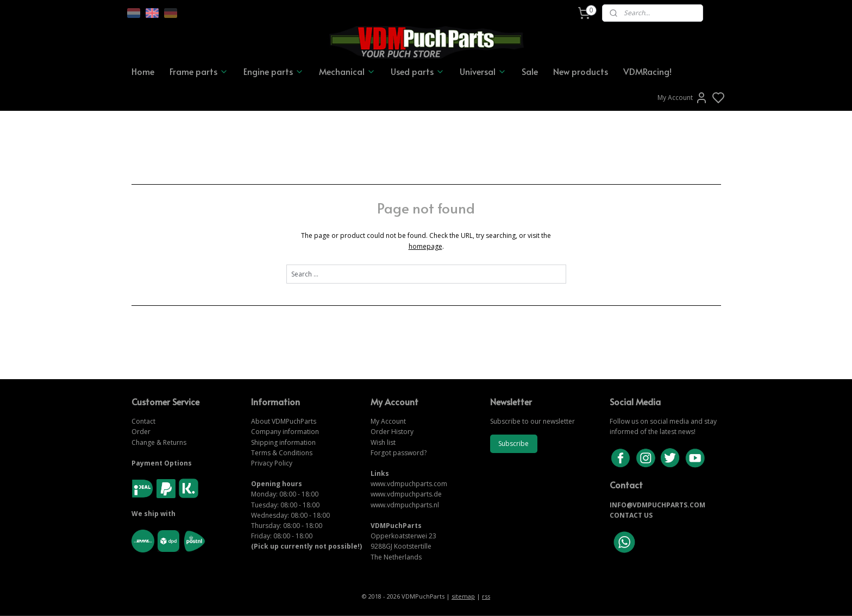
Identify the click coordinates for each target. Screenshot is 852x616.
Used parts (418, 71)
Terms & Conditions (282, 453)
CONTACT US (631, 515)
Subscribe (513, 444)
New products (581, 71)
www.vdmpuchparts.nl (405, 505)
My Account (683, 98)
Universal (483, 71)
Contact (143, 421)
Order (141, 432)
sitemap (463, 596)
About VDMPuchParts (284, 421)
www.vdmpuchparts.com (409, 484)
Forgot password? (399, 453)
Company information (285, 432)
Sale (530, 71)
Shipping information (283, 442)
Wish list (383, 442)
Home (143, 71)
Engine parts (274, 71)
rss (486, 596)
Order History (392, 432)
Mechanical (347, 71)
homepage (425, 246)
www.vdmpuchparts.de (406, 494)
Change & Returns (159, 442)
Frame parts (199, 71)
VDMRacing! (647, 71)
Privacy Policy (272, 463)
